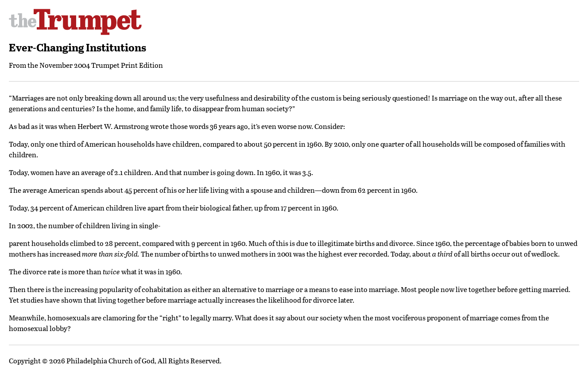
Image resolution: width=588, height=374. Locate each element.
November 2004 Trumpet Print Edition (101, 65)
